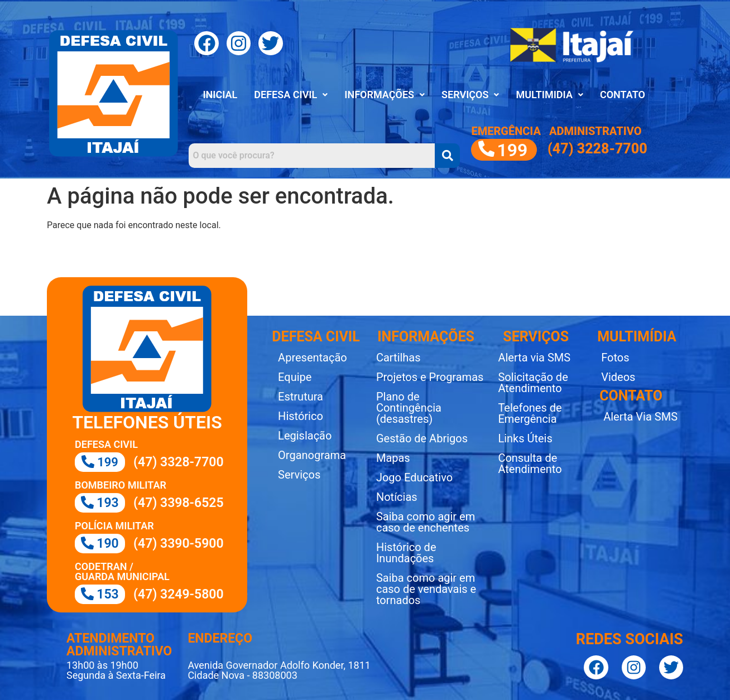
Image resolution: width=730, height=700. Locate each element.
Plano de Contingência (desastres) (409, 408)
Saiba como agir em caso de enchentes (426, 522)
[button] (291, 95)
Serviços (299, 475)
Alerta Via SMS (640, 417)
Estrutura (301, 397)
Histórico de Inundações (406, 553)
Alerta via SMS (534, 358)
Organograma (312, 455)
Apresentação (313, 358)
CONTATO (623, 95)
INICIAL (220, 95)
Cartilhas (398, 358)
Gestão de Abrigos (422, 438)
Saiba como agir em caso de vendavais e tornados (426, 589)
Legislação (305, 436)
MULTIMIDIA (549, 95)
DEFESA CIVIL (291, 95)
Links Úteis (525, 438)
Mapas (393, 458)
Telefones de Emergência (530, 413)
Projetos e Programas (430, 377)
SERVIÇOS (470, 95)
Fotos (615, 358)
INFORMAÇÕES (385, 95)
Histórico (301, 416)
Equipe (295, 377)
